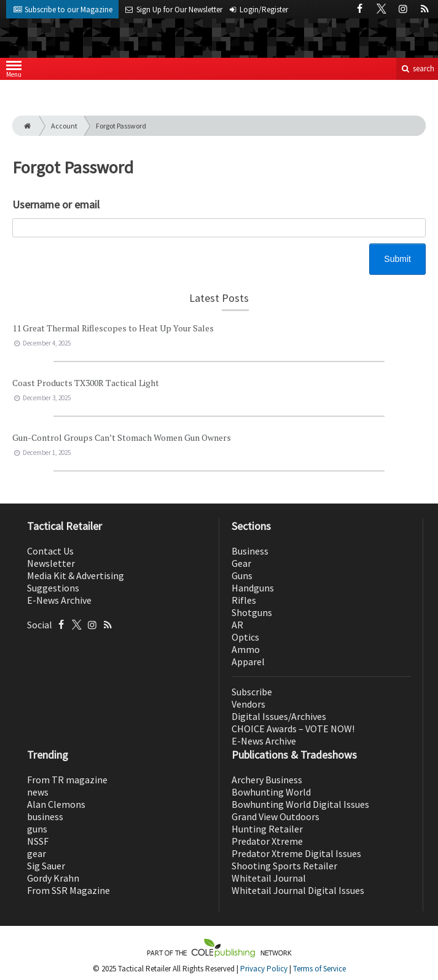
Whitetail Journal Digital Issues (298, 890)
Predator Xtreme (267, 841)
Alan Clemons (56, 804)
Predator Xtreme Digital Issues (296, 853)
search (417, 69)
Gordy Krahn (53, 878)
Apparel (248, 662)
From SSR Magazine (68, 890)
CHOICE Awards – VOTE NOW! (293, 729)
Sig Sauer (46, 866)
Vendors (248, 704)
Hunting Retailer (267, 829)
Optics (245, 637)
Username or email (56, 204)
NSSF (38, 841)
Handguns (253, 588)
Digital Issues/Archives (279, 716)
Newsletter (51, 563)
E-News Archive (59, 600)
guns (37, 829)
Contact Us (50, 551)
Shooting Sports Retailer (284, 866)
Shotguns (252, 612)
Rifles (244, 600)
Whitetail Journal (269, 878)
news (38, 792)
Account (64, 126)
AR (237, 625)
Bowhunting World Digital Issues (300, 804)
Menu (14, 72)
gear (37, 853)
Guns (242, 575)
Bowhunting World (271, 792)
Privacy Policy (264, 969)
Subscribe (252, 692)
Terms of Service (319, 969)
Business (250, 551)
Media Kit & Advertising (76, 575)
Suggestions (53, 588)
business (45, 816)
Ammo (246, 649)
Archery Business (267, 780)
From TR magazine (67, 780)
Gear (241, 563)
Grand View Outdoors (276, 816)
